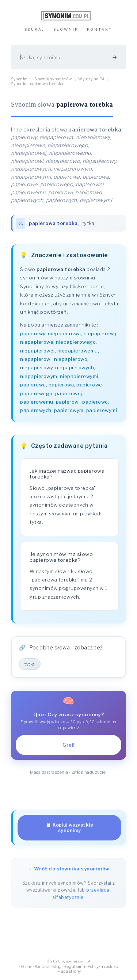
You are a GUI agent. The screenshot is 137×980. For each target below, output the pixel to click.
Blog (57, 967)
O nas (27, 967)
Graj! (68, 745)
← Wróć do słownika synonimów (69, 869)
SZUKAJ (35, 29)
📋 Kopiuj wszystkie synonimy (69, 828)
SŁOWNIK (66, 29)
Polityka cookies (103, 967)
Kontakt (42, 967)
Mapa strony (69, 971)
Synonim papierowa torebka (37, 84)
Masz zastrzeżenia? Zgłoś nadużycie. (68, 772)
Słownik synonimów (53, 79)
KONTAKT (100, 29)
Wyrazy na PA (91, 79)
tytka (88, 223)
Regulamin (75, 967)
